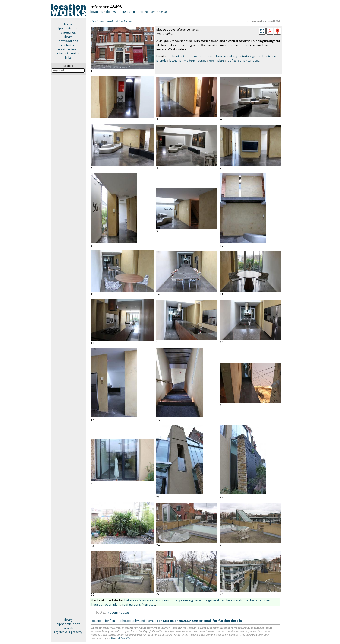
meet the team (68, 49)
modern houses (144, 12)
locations (97, 12)
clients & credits (68, 53)
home (68, 24)
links (68, 57)
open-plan (216, 61)
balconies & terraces (183, 56)
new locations (68, 41)
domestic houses (118, 12)
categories (68, 32)
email (208, 621)
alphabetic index (68, 28)
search (68, 628)
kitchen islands (232, 600)
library (68, 37)
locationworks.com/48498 (263, 21)
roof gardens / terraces (243, 61)
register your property (68, 632)
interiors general (251, 56)
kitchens (175, 61)
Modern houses (118, 612)
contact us (68, 45)
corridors (207, 56)
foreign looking (226, 56)
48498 (163, 12)
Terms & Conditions (122, 638)
